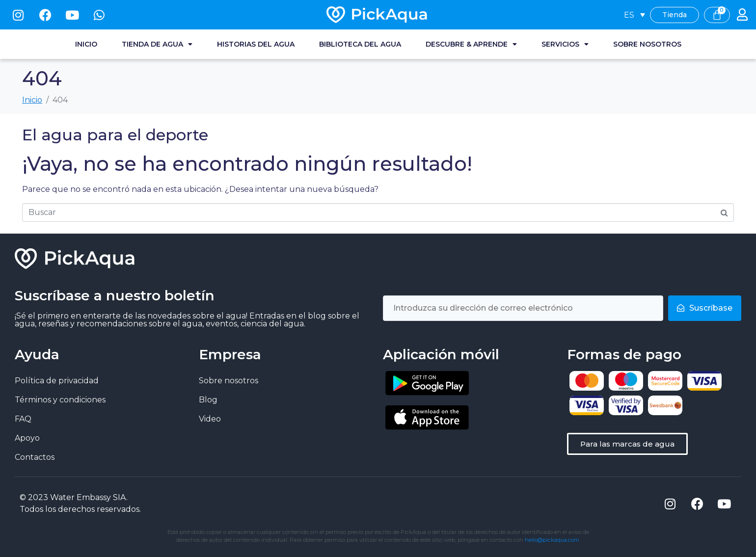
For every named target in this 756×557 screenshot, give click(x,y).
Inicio (86, 44)
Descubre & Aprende (471, 44)
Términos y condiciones (60, 400)
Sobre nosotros (647, 44)
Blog (208, 400)
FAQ (23, 419)
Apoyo (27, 438)
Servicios (565, 44)
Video (210, 419)
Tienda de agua (157, 44)
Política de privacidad (57, 381)
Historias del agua (256, 44)
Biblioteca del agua (360, 44)
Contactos (35, 457)
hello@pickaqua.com (552, 540)
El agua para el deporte (115, 135)
